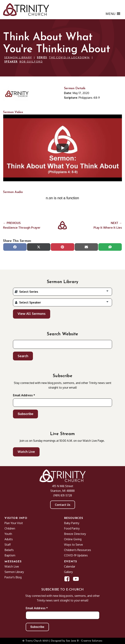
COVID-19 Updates (76, 555)
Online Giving (73, 539)
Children (10, 528)
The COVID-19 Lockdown (69, 58)
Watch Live (26, 452)
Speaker (11, 62)
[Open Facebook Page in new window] (67, 579)
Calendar (70, 566)
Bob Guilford (31, 62)
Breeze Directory (75, 534)
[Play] (63, 148)
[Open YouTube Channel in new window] (76, 579)
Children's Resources (78, 550)
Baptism (10, 555)
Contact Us (63, 505)
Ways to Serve (73, 545)
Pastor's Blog (13, 577)
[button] (110, 14)
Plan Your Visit (14, 523)
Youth (8, 534)
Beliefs (9, 550)
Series (42, 58)
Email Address (24, 395)
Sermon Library (18, 58)
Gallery (68, 572)
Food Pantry (72, 528)
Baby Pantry (72, 523)
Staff (8, 545)
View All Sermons (32, 314)
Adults (9, 539)
